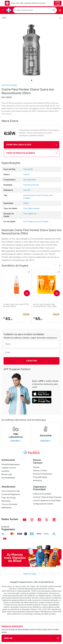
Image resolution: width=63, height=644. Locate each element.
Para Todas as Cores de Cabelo (36, 222)
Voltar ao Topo (31, 574)
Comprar (26, 293)
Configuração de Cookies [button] (43, 504)
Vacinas (36, 467)
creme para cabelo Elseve (32, 145)
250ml (26, 203)
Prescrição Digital (40, 477)
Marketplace (7, 508)
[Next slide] (60, 266)
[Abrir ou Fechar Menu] (3, 10)
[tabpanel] (31, 50)
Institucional (8, 460)
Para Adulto (28, 169)
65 (38, 319)
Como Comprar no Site (11, 491)
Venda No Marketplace (11, 464)
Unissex (27, 174)
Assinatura (37, 480)
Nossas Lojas (7, 474)
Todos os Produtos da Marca (32, 153)
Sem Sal (27, 190)
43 (8, 319)
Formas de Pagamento (11, 494)
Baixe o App (58, 3)
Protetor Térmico (42, 195)
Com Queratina (30, 180)
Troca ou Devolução (9, 504)
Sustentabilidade (8, 478)
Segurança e (47, 488)
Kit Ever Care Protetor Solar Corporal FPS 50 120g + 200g (45, 305)
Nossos (47, 461)
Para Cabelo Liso (30, 214)
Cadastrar (32, 361)
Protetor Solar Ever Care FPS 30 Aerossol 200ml (16, 305)
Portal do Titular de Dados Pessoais (47, 497)
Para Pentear (29, 195)
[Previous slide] (55, 266)
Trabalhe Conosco (9, 468)
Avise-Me (32, 638)
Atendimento (8, 487)
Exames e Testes (40, 471)
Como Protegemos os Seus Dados (47, 500)
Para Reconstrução (31, 185)
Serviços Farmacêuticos (43, 474)
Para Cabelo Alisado (31, 208)
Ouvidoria (5, 471)
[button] (31, 50)
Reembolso (6, 501)
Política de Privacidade (42, 494)
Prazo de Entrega (9, 498)
